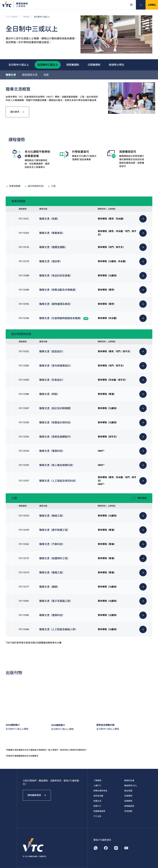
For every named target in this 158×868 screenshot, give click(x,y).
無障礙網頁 (129, 806)
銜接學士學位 (116, 65)
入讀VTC (97, 786)
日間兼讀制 (94, 65)
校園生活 (97, 801)
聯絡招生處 (129, 780)
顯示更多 (17, 112)
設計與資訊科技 (34, 186)
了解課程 (26, 17)
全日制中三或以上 (48, 65)
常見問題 (128, 811)
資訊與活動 (98, 796)
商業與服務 (13, 186)
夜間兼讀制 (73, 65)
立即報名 (152, 5)
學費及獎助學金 (100, 791)
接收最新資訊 (37, 795)
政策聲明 (128, 801)
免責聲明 (128, 796)
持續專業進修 (99, 811)
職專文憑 (11, 75)
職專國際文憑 (30, 75)
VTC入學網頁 (12, 17)
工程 (52, 186)
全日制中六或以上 (19, 65)
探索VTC (97, 806)
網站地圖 (128, 791)
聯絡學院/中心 (131, 786)
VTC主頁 (97, 816)
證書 (46, 75)
